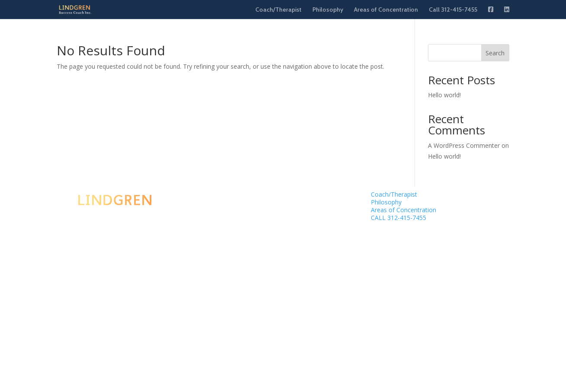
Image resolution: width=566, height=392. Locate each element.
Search (495, 53)
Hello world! (444, 95)
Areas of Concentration (386, 10)
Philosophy (328, 10)
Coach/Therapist (278, 10)
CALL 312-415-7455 (399, 218)
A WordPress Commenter (464, 145)
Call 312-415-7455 (453, 10)
